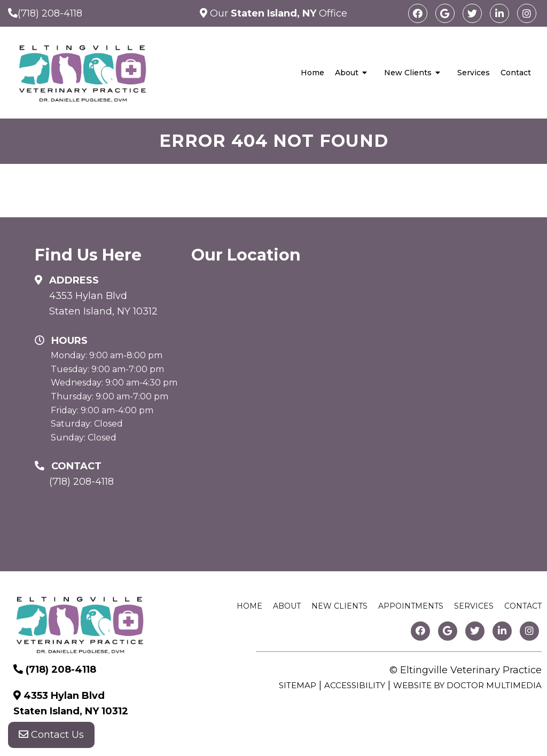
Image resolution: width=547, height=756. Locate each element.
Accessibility (355, 685)
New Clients (408, 73)
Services (474, 73)
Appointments (411, 606)
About (347, 73)
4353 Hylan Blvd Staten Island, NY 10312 (103, 304)
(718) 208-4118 (50, 13)
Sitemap (298, 685)
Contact (516, 73)
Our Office (277, 13)
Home (312, 73)
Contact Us (51, 735)
